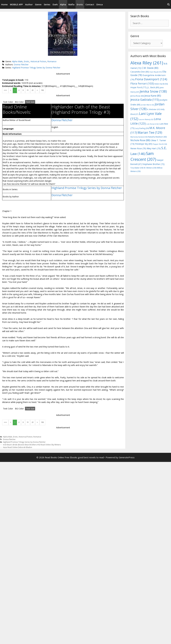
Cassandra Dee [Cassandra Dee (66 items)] (140, 72)
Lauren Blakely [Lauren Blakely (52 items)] (146, 119)
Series (47, 4)
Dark (55, 4)
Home (4, 4)
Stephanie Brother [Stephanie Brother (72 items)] (153, 164)
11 (28, 90)
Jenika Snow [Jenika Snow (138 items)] (153, 91)
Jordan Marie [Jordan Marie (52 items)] (148, 105)
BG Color (19, 102)
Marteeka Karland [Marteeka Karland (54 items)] (139, 137)
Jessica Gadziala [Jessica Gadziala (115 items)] (145, 100)
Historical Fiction (38, 61)
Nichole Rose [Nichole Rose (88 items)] (140, 140)
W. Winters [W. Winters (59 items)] (150, 168)
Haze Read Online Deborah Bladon (17, 447)
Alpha (63, 4)
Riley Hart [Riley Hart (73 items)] (154, 148)
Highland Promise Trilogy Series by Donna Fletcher (36, 68)
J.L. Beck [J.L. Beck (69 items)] (153, 87)
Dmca (100, 4)
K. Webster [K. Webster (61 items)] (154, 109)
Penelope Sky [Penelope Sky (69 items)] (144, 144)
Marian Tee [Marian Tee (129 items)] (150, 132)
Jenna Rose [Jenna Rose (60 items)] (137, 96)
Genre (38, 4)
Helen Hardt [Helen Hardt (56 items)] (161, 84)
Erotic (80, 4)
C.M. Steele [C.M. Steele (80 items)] (150, 68)
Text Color (8, 102)
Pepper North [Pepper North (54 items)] (160, 144)
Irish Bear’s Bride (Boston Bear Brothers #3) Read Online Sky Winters (32, 445)
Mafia (71, 4)
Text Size (30, 102)
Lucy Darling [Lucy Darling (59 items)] (142, 128)
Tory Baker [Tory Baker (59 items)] (137, 168)
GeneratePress (127, 457)
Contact (90, 4)
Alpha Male (17, 61)
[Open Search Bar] (168, 4)
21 (33, 90)
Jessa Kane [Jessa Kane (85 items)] (153, 96)
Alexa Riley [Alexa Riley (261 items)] (147, 63)
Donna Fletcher (21, 64)
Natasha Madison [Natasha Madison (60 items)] (157, 137)
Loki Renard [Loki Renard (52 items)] (153, 124)
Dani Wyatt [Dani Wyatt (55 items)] (156, 72)
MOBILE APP (16, 4)
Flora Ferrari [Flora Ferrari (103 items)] (142, 83)
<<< (5, 90)
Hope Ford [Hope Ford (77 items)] (138, 87)
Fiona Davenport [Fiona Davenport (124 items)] (151, 79)
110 (42, 90)
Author (29, 4)
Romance (52, 61)
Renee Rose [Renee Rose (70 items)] (138, 148)
